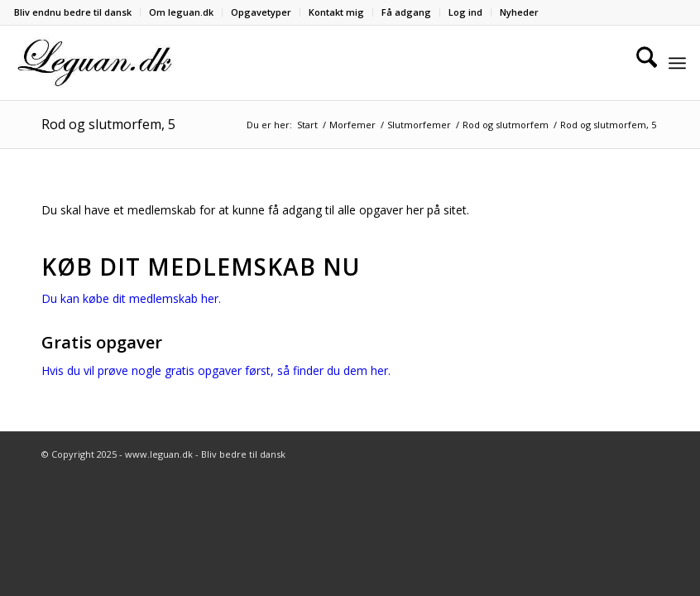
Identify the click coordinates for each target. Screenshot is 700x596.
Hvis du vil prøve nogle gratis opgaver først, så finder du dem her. (216, 370)
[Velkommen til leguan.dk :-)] (95, 63)
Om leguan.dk (181, 12)
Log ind (465, 12)
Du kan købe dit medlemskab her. (131, 298)
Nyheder (519, 12)
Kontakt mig (336, 12)
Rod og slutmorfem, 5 (108, 124)
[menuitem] (77, 12)
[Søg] (638, 63)
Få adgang (406, 12)
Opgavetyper (261, 12)
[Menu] (677, 63)
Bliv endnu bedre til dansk (73, 12)
